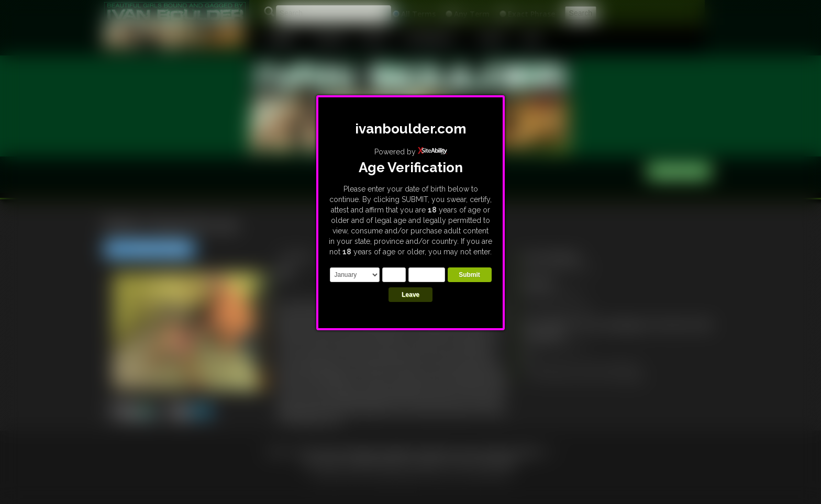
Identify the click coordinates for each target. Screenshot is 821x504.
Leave (410, 295)
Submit (469, 275)
